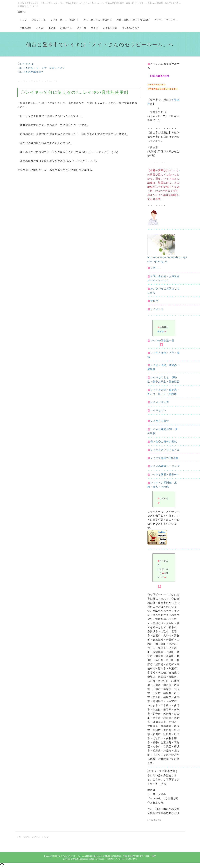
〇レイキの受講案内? (30, 72)
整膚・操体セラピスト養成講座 (133, 20)
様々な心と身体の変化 (164, 441)
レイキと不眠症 (160, 421)
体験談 (52, 28)
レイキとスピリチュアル (165, 450)
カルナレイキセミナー (166, 20)
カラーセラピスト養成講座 (98, 20)
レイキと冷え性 (160, 402)
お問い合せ (66, 28)
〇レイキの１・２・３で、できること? (41, 68)
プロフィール (39, 20)
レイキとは (156, 309)
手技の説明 (26, 28)
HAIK (135, 859)
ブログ (95, 28)
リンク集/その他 (131, 28)
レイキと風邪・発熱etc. (165, 474)
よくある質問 (110, 28)
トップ (23, 20)
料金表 (40, 28)
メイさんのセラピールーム (72, 856)
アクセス (82, 28)
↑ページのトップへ (28, 837)
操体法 (21, 12)
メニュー (154, 268)
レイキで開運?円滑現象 (165, 458)
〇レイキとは (25, 64)
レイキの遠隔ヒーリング (165, 466)
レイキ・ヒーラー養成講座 (65, 20)
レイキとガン (158, 410)
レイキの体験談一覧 (161, 340)
